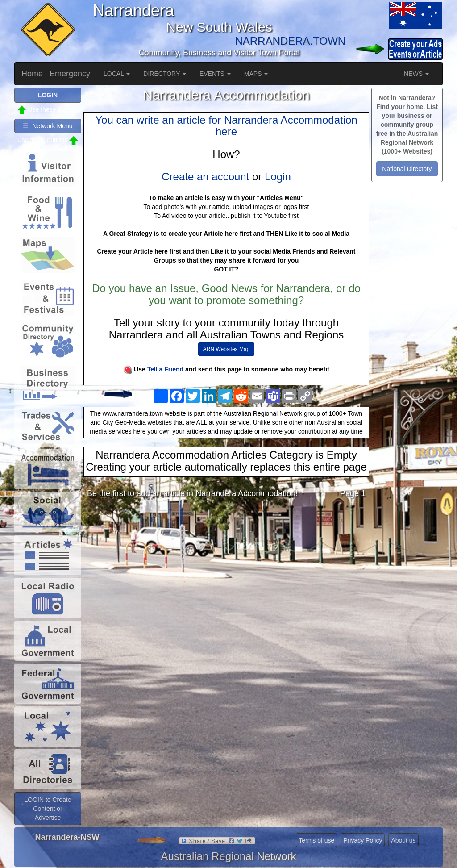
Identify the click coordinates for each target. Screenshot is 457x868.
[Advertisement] (226, 576)
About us (403, 840)
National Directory (407, 169)
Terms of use (316, 840)
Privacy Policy (363, 840)
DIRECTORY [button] (165, 74)
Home (32, 74)
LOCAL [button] (117, 74)
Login (278, 177)
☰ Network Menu (48, 126)
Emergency (70, 74)
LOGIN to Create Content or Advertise (48, 809)
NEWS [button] (416, 74)
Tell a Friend (165, 369)
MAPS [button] (256, 74)
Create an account (205, 177)
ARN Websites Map (226, 349)
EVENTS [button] (215, 74)
